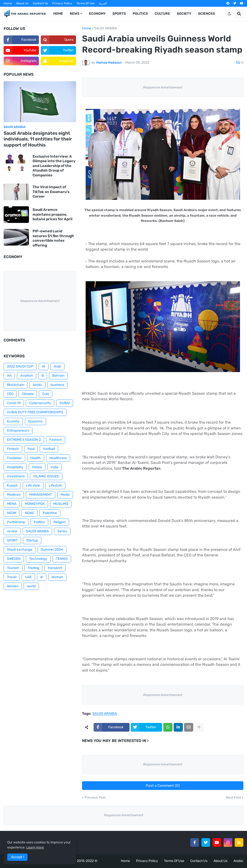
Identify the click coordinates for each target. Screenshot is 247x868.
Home (8, 3)
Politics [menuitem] (140, 14)
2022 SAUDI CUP (20, 366)
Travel (12, 577)
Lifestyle (55, 485)
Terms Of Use (86, 3)
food (31, 449)
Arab (57, 366)
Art (9, 376)
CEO (10, 394)
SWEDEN (14, 559)
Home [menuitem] (58, 14)
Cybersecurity (40, 403)
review (12, 531)
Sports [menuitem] (119, 14)
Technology (38, 559)
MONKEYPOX (35, 504)
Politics (39, 522)
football (49, 449)
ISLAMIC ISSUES (46, 476)
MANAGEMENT (41, 495)
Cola (46, 394)
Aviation (27, 376)
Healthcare (58, 458)
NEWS (29, 513)
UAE (28, 577)
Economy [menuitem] (97, 14)
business (57, 385)
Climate (28, 394)
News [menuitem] (75, 14)
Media (65, 495)
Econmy (13, 421)
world (31, 586)
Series (62, 531)
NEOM (12, 513)
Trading (33, 568)
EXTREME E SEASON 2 (24, 440)
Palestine (50, 513)
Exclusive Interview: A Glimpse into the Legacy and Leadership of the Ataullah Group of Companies (54, 166)
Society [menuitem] (184, 14)
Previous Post (95, 798)
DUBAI (65, 403)
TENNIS (62, 559)
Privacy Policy (62, 3)
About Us (22, 3)
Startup (32, 540)
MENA (12, 504)
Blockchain (16, 385)
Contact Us (40, 3)
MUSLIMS (61, 504)
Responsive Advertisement (163, 87)
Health (36, 458)
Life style (33, 485)
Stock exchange (20, 550)
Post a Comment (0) (163, 786)
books (37, 385)
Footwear (14, 458)
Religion (60, 522)
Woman (57, 577)
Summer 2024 (52, 550)
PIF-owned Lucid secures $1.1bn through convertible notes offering (53, 238)
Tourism (13, 568)
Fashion (56, 440)
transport (55, 568)
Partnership (16, 522)
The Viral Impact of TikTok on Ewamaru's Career (51, 192)
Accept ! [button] (17, 857)
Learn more (35, 847)
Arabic (238, 861)
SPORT (12, 540)
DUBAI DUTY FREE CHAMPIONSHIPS (35, 412)
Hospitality (15, 467)
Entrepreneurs (18, 431)
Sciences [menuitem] (206, 14)
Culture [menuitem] (162, 14)
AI (44, 366)
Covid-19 (14, 403)
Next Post (233, 798)
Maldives (14, 495)
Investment (16, 476)
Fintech (13, 449)
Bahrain (58, 376)
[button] (229, 14)
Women (13, 586)
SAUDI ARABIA (105, 28)
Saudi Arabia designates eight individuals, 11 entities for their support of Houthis (38, 139)
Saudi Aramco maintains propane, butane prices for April (52, 214)
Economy (35, 421)
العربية (103, 3)
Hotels (37, 467)
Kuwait (12, 485)
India (54, 467)
